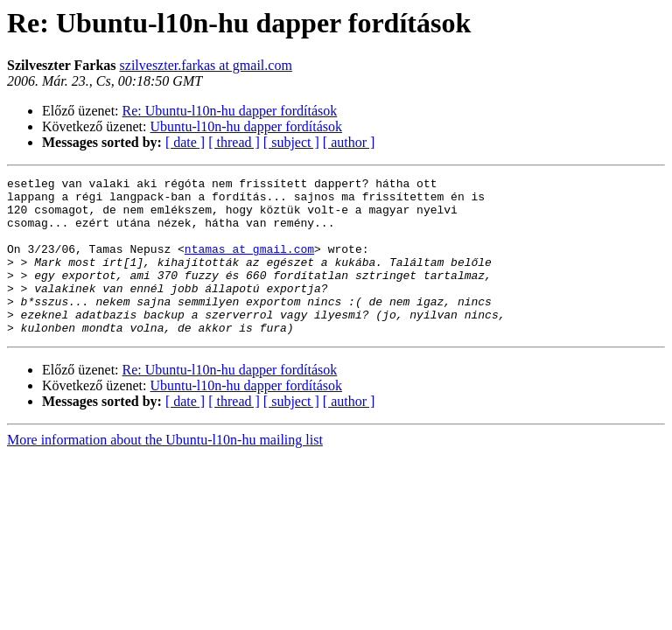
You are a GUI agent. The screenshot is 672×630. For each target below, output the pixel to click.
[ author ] (349, 142)
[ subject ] (291, 142)
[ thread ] (234, 142)
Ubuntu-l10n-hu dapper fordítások (247, 126)
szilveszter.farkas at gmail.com (206, 65)
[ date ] (185, 142)
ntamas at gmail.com (249, 264)
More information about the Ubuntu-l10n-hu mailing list (165, 471)
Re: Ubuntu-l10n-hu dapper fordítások (230, 111)
